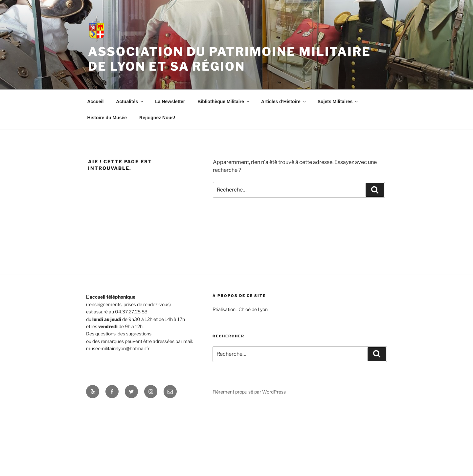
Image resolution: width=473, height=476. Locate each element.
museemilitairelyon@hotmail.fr (118, 348)
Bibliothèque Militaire (224, 102)
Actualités (130, 102)
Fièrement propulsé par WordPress (249, 392)
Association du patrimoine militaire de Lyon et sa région (229, 59)
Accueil (96, 102)
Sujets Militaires (338, 102)
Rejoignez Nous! (157, 118)
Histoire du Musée (107, 118)
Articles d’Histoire (284, 102)
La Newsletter (170, 102)
